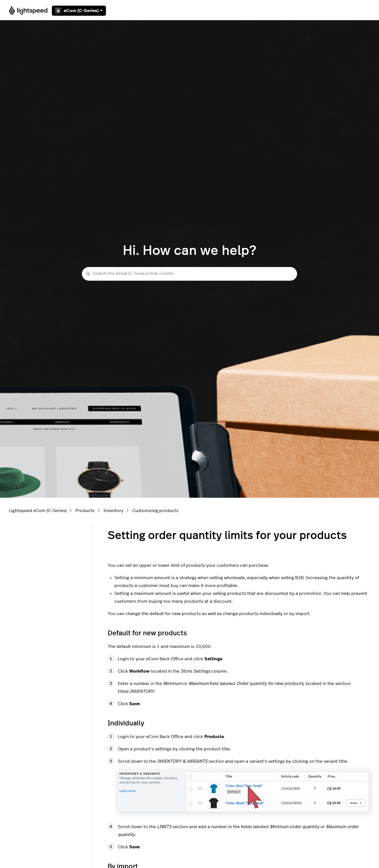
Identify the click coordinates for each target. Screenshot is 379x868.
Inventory (113, 511)
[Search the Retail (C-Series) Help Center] (189, 274)
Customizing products (155, 511)
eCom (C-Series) (79, 11)
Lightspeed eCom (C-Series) (38, 511)
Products (85, 511)
